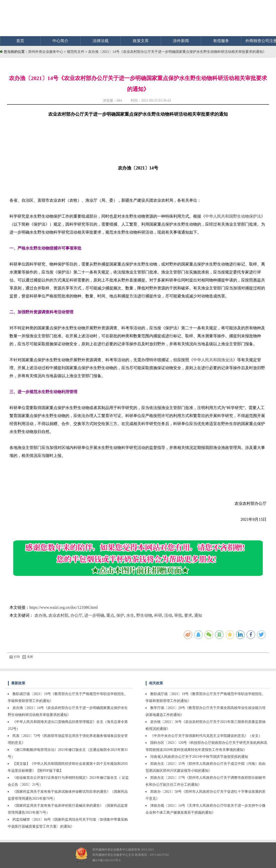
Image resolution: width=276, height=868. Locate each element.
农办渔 (40, 615)
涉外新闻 (181, 41)
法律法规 (101, 41)
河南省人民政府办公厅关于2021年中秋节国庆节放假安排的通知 (199, 757)
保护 (120, 615)
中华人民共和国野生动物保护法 (233, 216)
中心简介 (60, 41)
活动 (168, 615)
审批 (178, 615)
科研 (158, 615)
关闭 (28, 657)
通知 (198, 615)
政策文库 (141, 41)
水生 (130, 615)
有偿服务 (221, 41)
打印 (15, 657)
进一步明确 (94, 615)
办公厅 (76, 615)
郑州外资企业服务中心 (46, 52)
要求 (188, 615)
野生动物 (144, 615)
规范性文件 (76, 52)
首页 (20, 41)
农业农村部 (58, 615)
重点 (110, 615)
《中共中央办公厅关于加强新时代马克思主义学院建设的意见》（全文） (206, 736)
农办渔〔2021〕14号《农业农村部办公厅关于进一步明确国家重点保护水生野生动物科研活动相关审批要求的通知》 (177, 52)
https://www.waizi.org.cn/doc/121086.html (64, 607)
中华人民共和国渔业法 (213, 360)
